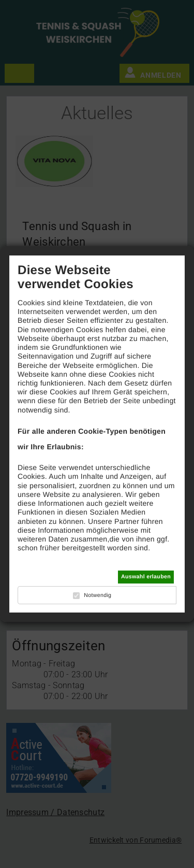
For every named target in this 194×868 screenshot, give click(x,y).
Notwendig (98, 595)
